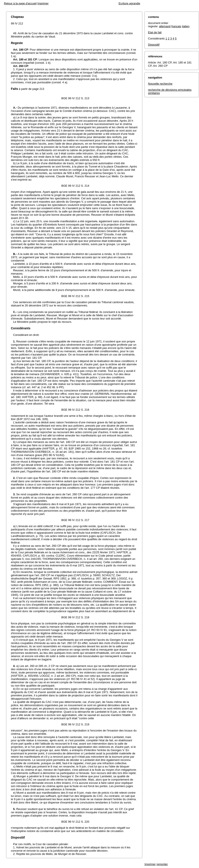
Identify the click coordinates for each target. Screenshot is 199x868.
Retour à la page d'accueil (20, 3)
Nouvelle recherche (160, 84)
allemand (165, 26)
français (176, 26)
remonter (162, 864)
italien (186, 26)
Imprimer (43, 3)
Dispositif (154, 45)
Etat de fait (155, 32)
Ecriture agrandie (129, 3)
